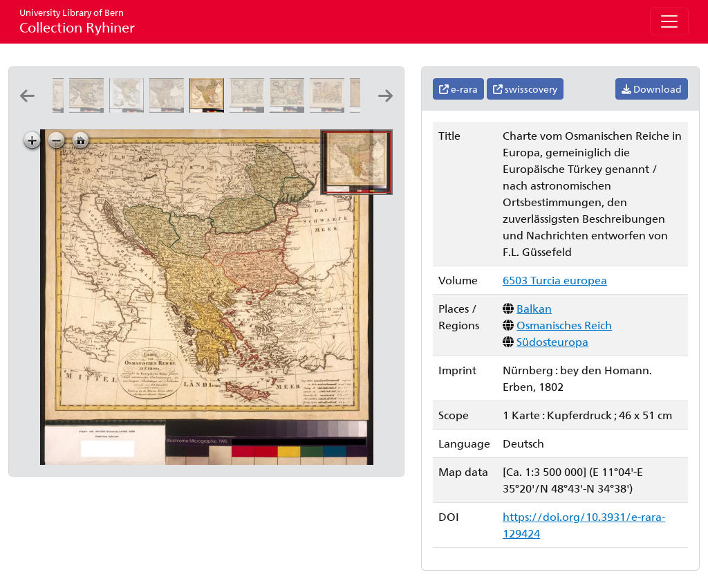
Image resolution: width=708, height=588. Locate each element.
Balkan (534, 308)
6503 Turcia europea (555, 280)
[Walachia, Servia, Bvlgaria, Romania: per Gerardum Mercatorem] (250, 108)
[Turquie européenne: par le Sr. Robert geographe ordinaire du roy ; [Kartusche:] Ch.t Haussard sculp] (129, 108)
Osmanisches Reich (564, 325)
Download (652, 89)
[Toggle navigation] (669, 21)
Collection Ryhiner (77, 21)
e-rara (458, 89)
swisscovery (525, 89)
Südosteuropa (552, 341)
